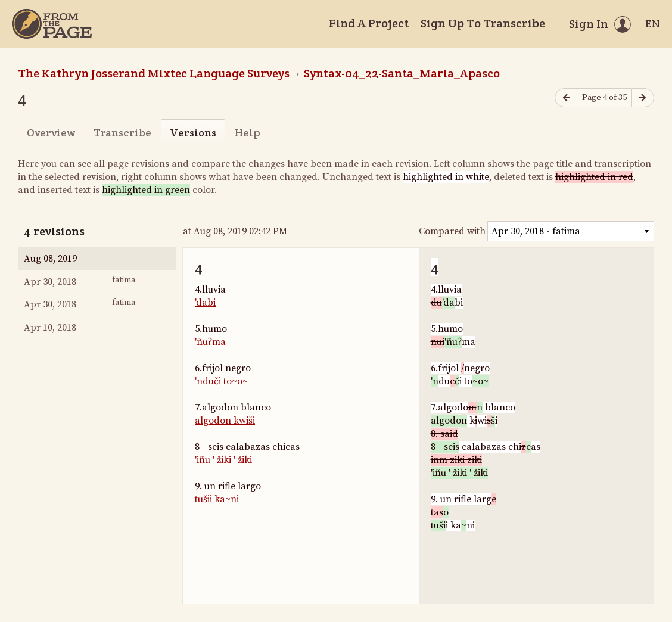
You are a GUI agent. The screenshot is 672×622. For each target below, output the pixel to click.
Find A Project (369, 23)
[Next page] (643, 98)
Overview (51, 133)
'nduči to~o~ (221, 381)
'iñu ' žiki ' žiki (223, 460)
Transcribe (122, 133)
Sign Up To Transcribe (483, 23)
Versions (193, 133)
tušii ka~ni (217, 499)
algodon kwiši (225, 421)
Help (248, 133)
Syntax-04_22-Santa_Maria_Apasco (402, 73)
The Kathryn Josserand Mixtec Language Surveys (154, 73)
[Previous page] (566, 98)
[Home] (52, 24)
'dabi (205, 303)
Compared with (452, 231)
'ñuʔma (210, 342)
